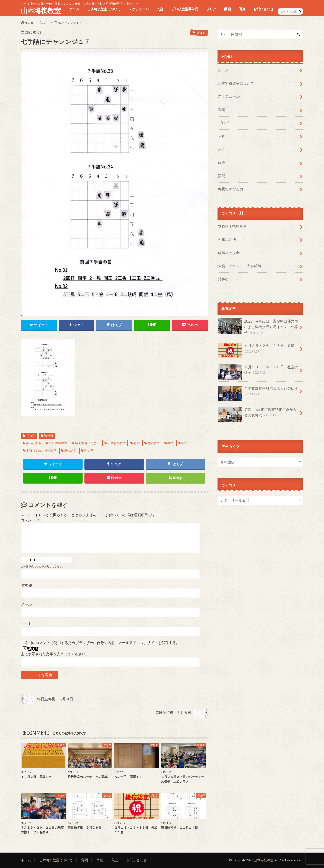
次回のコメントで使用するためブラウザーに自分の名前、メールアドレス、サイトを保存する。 (102, 643)
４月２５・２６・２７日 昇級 (256, 350)
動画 (227, 9)
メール (28, 604)
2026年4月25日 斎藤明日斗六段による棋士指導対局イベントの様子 (258, 327)
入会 (160, 9)
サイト (26, 624)
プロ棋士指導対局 (185, 9)
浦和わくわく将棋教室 (41, 450)
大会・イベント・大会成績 (240, 266)
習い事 (89, 450)
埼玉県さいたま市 (87, 443)
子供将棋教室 (117, 443)
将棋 (137, 443)
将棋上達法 (227, 239)
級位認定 (70, 450)
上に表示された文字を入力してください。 (55, 654)
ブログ (211, 9)
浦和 (184, 443)
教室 (170, 443)
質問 (222, 176)
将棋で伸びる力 (231, 189)
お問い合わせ (263, 9)
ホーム (74, 9)
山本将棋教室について (104, 9)
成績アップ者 (229, 253)
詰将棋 (49, 436)
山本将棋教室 (41, 11)
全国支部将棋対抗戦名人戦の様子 (258, 393)
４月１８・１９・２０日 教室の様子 (258, 372)
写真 (242, 9)
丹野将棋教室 (58, 443)
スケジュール (139, 9)
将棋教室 (154, 443)
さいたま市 (33, 443)
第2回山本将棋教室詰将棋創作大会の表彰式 (257, 414)
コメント (30, 520)
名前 (27, 585)
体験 (222, 162)
